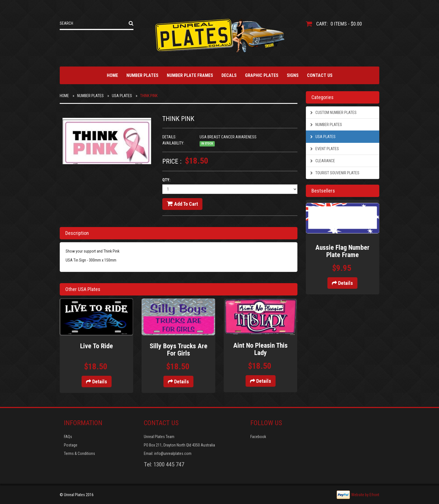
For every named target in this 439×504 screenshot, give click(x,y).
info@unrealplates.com (173, 453)
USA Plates (122, 96)
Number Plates (142, 75)
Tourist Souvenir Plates (335, 173)
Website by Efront (365, 495)
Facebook (258, 437)
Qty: (166, 180)
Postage (71, 445)
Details (97, 382)
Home (112, 75)
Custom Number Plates (333, 113)
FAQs (68, 437)
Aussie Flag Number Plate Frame (342, 251)
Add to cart (182, 204)
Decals (229, 75)
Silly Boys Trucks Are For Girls (179, 350)
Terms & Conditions (79, 453)
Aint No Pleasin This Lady (260, 349)
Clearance (323, 161)
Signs (293, 75)
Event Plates (325, 149)
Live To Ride (97, 346)
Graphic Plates (262, 75)
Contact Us (320, 75)
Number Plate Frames (190, 75)
